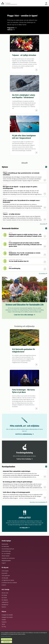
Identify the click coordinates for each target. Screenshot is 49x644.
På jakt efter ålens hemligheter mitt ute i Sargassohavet (24, 137)
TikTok (3, 624)
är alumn (4, 585)
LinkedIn (4, 620)
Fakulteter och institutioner (8, 558)
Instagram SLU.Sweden (7, 615)
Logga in (4, 563)
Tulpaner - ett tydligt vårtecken (24, 55)
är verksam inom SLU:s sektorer (9, 583)
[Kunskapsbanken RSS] (46, 467)
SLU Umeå (4, 598)
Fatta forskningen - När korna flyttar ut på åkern (23, 391)
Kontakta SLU (5, 605)
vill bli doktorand (6, 576)
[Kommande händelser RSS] (46, 229)
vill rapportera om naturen (8, 580)
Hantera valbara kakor (6, 636)
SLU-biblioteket (5, 546)
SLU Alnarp (4, 595)
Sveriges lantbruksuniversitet (12, 4)
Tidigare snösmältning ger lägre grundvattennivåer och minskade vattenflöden (21, 174)
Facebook (4, 622)
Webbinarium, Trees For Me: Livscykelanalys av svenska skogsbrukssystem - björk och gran (24, 254)
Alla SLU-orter (5, 593)
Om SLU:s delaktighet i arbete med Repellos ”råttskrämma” (24, 96)
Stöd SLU (4, 607)
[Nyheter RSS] (46, 167)
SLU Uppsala (5, 600)
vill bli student (5, 571)
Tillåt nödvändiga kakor (7, 639)
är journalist (5, 573)
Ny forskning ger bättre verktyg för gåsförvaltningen (18, 482)
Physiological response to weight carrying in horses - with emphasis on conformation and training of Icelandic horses (25, 235)
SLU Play (4, 627)
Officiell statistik (6, 556)
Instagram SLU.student (7, 617)
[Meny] (46, 4)
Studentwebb (5, 544)
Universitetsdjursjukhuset (8, 549)
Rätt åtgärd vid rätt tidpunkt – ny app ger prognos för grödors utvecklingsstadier (20, 188)
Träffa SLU (11, 30)
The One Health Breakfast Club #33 (19, 261)
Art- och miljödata (6, 554)
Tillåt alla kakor (7, 642)
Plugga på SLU (12, 28)
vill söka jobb (5, 578)
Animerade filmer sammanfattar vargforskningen (17, 471)
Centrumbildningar (6, 551)
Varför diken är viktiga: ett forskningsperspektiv (16, 492)
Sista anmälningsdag (15, 268)
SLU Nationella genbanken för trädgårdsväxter (24, 350)
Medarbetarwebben (6, 561)
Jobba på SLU (5, 602)
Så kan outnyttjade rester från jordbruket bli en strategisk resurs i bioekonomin (21, 201)
